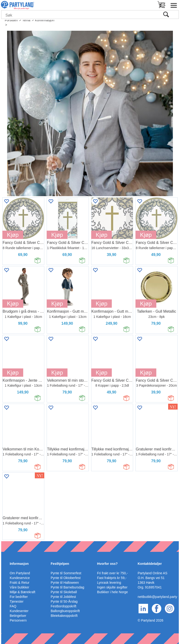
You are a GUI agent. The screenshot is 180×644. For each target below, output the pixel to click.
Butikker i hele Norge (112, 592)
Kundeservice (20, 578)
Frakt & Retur (20, 583)
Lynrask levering (109, 583)
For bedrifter (19, 597)
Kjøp (13, 235)
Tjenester (17, 601)
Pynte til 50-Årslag (64, 601)
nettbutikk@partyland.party (157, 597)
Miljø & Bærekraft (22, 592)
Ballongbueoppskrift (65, 611)
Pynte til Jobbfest (63, 597)
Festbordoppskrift (63, 606)
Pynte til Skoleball (64, 592)
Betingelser (18, 616)
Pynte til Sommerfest (66, 573)
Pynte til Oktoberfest (66, 578)
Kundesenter (19, 611)
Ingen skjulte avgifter (112, 587)
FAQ (13, 606)
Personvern (18, 620)
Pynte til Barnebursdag (67, 587)
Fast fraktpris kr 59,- (112, 578)
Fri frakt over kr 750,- (112, 573)
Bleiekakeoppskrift (64, 616)
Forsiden (11, 20)
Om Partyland (20, 573)
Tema (26, 20)
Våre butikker (19, 587)
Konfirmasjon (45, 20)
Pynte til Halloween (65, 583)
